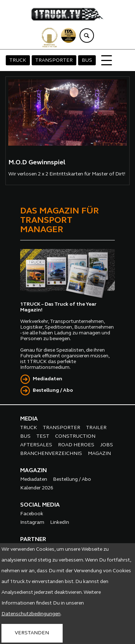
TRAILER (96, 428)
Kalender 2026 (37, 488)
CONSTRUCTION (75, 436)
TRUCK (18, 60)
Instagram (32, 523)
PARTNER (33, 540)
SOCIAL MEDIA (40, 505)
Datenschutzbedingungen (31, 614)
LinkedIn (60, 523)
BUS (87, 60)
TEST (43, 436)
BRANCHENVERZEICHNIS (51, 454)
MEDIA (29, 419)
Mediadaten (48, 379)
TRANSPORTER (54, 60)
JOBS (107, 445)
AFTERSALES (36, 445)
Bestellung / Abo (53, 391)
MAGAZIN (99, 454)
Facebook (32, 514)
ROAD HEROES (76, 445)
